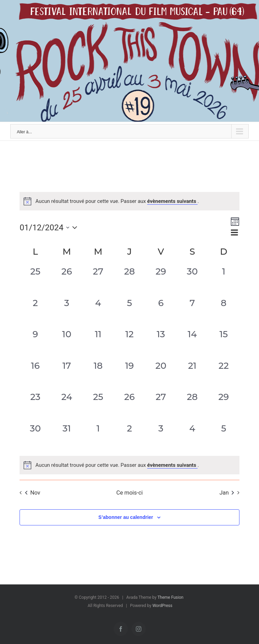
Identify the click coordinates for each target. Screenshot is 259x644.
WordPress (162, 606)
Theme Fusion (170, 597)
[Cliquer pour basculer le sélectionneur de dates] (50, 228)
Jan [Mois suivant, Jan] (227, 493)
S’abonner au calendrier (126, 517)
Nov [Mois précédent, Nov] (33, 493)
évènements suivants (172, 201)
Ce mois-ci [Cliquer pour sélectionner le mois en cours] (129, 493)
